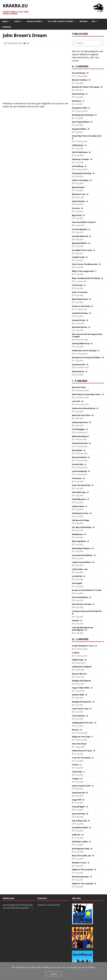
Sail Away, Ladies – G (81, 842)
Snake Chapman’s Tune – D (84, 646)
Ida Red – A (77, 620)
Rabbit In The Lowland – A (84, 870)
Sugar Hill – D (78, 800)
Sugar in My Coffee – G (82, 688)
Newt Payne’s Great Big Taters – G (88, 394)
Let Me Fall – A (79, 576)
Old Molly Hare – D (80, 499)
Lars (28, 43)
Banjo (5, 21)
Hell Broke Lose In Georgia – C (86, 351)
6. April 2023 (79, 411)
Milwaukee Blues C (81, 436)
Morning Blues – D (80, 541)
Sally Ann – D (78, 835)
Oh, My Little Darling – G (83, 527)
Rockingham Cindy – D (82, 849)
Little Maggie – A (80, 429)
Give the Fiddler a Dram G (84, 222)
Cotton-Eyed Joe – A (81, 229)
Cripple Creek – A (80, 257)
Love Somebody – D (81, 471)
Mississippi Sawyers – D (83, 548)
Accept (54, 974)
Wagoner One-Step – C (83, 737)
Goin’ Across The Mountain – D (86, 264)
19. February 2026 (81, 656)
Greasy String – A (80, 320)
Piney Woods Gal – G (81, 443)
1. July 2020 (78, 104)
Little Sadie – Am (80, 569)
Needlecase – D (79, 534)
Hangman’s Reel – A (81, 108)
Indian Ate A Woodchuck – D (85, 408)
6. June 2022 (79, 705)
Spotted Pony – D (80, 814)
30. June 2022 (79, 197)
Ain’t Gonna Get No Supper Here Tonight (87, 335)
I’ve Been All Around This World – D (87, 612)
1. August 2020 (79, 747)
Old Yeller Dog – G (80, 492)
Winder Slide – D (80, 695)
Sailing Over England (82, 667)
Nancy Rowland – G (81, 457)
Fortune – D (77, 208)
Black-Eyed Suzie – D (81, 299)
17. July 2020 (79, 83)
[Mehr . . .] (28, 908)
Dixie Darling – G (80, 94)
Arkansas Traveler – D (82, 159)
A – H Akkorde (80, 66)
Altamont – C (78, 101)
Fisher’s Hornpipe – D (82, 180)
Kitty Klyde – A (79, 450)
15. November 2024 (81, 390)
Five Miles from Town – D (84, 250)
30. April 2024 (79, 225)
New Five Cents (79, 387)
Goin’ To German (80, 292)
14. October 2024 (81, 281)
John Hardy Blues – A (82, 597)
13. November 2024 (81, 404)
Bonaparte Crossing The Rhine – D (88, 357)
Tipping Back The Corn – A (84, 723)
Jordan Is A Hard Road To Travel (87, 590)
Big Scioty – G (78, 215)
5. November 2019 (14, 43)
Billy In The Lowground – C (84, 271)
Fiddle (17, 21)
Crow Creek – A (79, 285)
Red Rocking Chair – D (82, 877)
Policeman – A (78, 478)
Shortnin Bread (79, 744)
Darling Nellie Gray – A (82, 343)
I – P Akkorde (80, 381)
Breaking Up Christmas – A (84, 115)
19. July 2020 (79, 295)
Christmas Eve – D (80, 365)
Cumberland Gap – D (81, 313)
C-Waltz (76, 653)
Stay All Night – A (80, 807)
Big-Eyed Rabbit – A (81, 243)
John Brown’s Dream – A (83, 604)
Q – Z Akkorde (80, 639)
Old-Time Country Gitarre (60, 21)
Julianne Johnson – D (82, 422)
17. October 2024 (81, 309)
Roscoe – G (77, 730)
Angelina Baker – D (81, 129)
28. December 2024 (81, 367)
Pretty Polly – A (79, 464)
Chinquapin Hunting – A (83, 173)
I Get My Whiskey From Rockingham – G (82, 629)
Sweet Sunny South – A (83, 786)
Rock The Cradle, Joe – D (83, 856)
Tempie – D (77, 779)
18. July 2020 (79, 97)
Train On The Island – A (83, 758)
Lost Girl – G (78, 401)
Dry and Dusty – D (80, 73)
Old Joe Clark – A (79, 506)
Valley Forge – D (79, 660)
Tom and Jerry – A (80, 716)
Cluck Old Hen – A (80, 201)
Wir (93, 21)
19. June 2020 (79, 323)
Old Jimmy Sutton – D (82, 513)
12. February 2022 (81, 76)
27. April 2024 (79, 670)
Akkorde (83, 21)
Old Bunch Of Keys (81, 520)
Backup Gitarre (34, 21)
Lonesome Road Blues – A (84, 555)
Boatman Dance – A (81, 327)
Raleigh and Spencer (82, 681)
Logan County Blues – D (83, 562)
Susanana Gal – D (80, 793)
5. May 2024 (79, 253)
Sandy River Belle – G (82, 828)
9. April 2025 (79, 90)
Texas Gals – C (79, 772)
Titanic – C (77, 765)
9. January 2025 (80, 663)
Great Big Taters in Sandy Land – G (87, 137)
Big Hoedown (78, 187)
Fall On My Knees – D (81, 152)
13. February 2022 (81, 141)
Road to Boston (79, 674)
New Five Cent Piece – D (83, 415)
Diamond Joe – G (80, 371)
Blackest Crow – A (80, 194)
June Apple (77, 583)
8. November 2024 (81, 340)
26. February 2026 (81, 649)
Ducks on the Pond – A (82, 306)
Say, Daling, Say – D (81, 821)
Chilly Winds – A (79, 145)
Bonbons (7, 27)
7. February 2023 (80, 439)
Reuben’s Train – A (81, 863)
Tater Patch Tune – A (82, 709)
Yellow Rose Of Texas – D (84, 751)
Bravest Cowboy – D (81, 80)
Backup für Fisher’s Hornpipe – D (87, 87)
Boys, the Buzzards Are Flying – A (87, 278)
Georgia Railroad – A (81, 236)
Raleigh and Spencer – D (83, 702)
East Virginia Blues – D (82, 122)
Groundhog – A (79, 166)
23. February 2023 (81, 432)
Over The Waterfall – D (83, 485)
